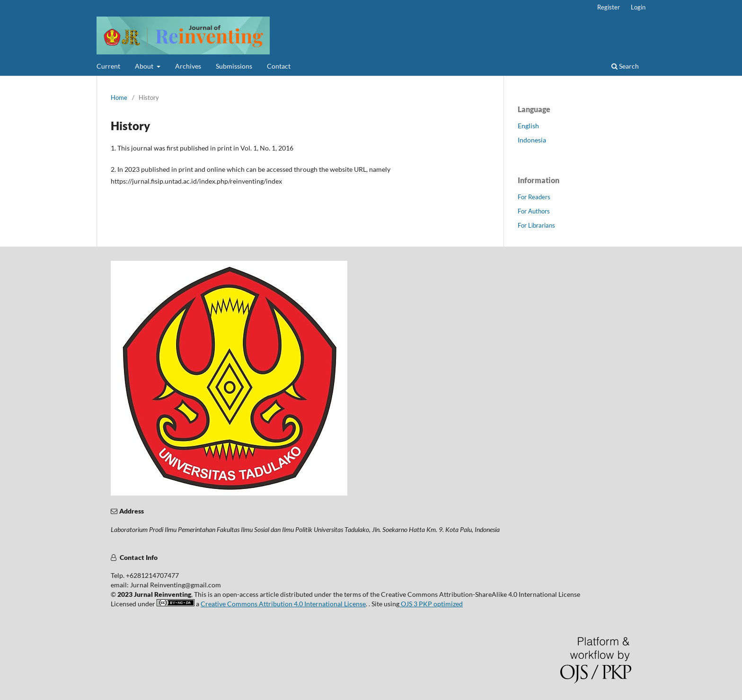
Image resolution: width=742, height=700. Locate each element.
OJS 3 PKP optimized (431, 604)
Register (609, 7)
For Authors (534, 211)
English (528, 126)
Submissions (234, 66)
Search (625, 66)
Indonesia (532, 140)
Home (119, 97)
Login (638, 7)
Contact (279, 66)
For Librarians (536, 225)
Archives (188, 66)
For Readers (534, 197)
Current (108, 66)
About (145, 66)
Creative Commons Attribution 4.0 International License (283, 604)
